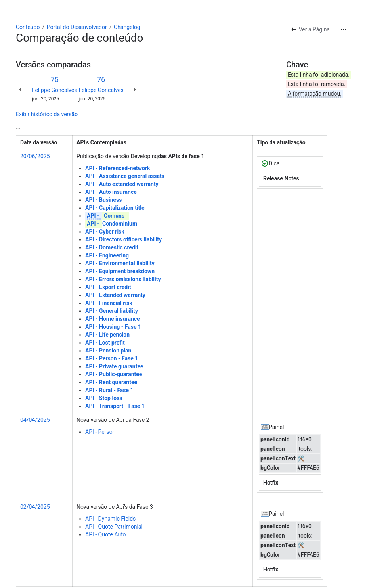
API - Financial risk (109, 303)
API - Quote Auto (106, 534)
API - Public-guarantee (114, 374)
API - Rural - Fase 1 (109, 390)
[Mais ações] (344, 29)
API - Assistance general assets (125, 176)
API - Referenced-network (118, 168)
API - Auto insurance (111, 192)
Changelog (127, 27)
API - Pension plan (108, 351)
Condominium (111, 224)
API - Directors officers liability (123, 239)
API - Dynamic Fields (110, 519)
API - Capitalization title (115, 208)
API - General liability (112, 311)
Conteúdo (28, 27)
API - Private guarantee (114, 366)
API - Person (100, 432)
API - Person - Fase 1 (112, 358)
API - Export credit (108, 287)
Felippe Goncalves (54, 90)
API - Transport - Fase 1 (115, 406)
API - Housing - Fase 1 (113, 327)
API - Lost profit (105, 343)
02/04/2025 (35, 507)
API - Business (103, 200)
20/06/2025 (35, 156)
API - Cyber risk (105, 232)
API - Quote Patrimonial (114, 527)
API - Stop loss (104, 398)
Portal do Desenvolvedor (77, 27)
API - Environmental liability (120, 263)
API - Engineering (107, 255)
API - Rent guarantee (111, 382)
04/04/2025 (35, 420)
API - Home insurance (113, 319)
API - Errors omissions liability (123, 279)
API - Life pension (107, 335)
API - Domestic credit (112, 247)
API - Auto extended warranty (122, 184)
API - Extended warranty (115, 295)
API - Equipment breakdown (120, 271)
